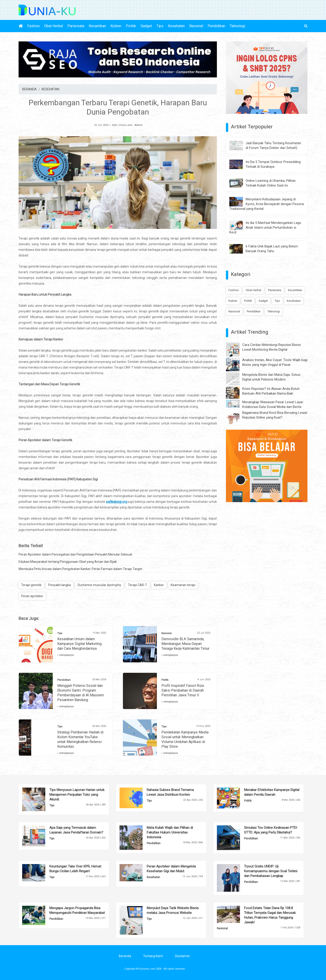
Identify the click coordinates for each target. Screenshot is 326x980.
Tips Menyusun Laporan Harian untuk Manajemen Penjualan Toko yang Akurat (77, 795)
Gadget (146, 26)
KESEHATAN (50, 89)
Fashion (33, 26)
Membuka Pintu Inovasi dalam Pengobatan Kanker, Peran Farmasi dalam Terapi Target (80, 569)
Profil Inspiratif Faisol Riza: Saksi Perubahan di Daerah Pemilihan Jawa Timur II (183, 690)
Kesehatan (176, 26)
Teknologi (237, 26)
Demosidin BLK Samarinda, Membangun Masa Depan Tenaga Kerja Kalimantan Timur (185, 644)
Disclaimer (182, 956)
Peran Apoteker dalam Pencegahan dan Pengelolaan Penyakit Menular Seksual (75, 554)
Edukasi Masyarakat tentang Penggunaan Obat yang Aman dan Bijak (68, 562)
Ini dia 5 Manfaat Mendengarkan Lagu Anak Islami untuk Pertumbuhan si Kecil (265, 228)
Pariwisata (76, 26)
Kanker (159, 585)
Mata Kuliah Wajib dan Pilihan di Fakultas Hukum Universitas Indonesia (170, 832)
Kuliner (116, 26)
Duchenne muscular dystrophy (99, 585)
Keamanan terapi (183, 585)
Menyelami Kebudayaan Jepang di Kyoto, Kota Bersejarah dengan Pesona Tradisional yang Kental (267, 204)
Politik (131, 26)
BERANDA (29, 89)
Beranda (125, 956)
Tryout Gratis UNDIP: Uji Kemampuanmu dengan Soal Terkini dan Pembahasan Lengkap (271, 871)
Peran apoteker (32, 596)
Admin (139, 125)
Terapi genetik (31, 585)
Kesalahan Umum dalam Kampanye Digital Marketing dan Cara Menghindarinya (79, 644)
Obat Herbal (54, 26)
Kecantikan (97, 26)
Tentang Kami (153, 956)
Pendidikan (216, 26)
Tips (160, 26)
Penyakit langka (60, 585)
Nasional (196, 26)
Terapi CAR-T (138, 585)
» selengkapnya (66, 655)
